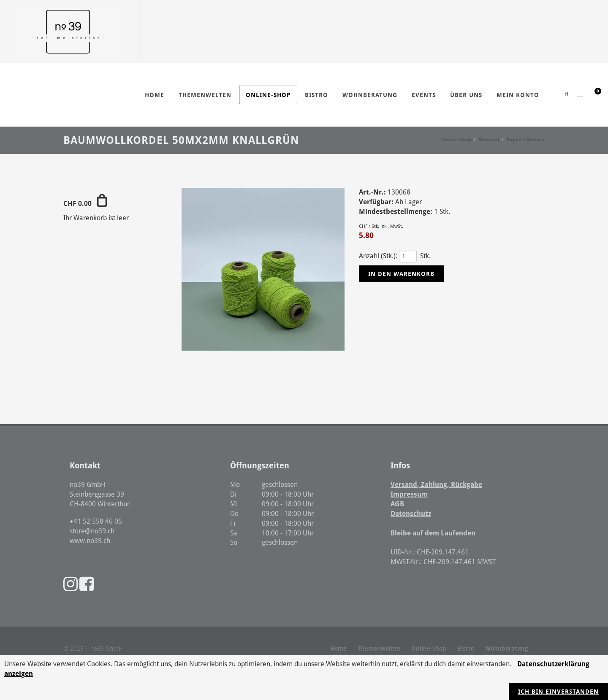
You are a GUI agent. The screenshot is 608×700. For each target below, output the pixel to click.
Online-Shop (429, 649)
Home (338, 649)
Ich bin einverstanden (558, 692)
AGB (397, 504)
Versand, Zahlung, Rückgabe (436, 485)
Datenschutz (411, 514)
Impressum (409, 494)
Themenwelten (379, 649)
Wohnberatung (507, 649)
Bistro (466, 649)
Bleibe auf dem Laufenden (433, 533)
